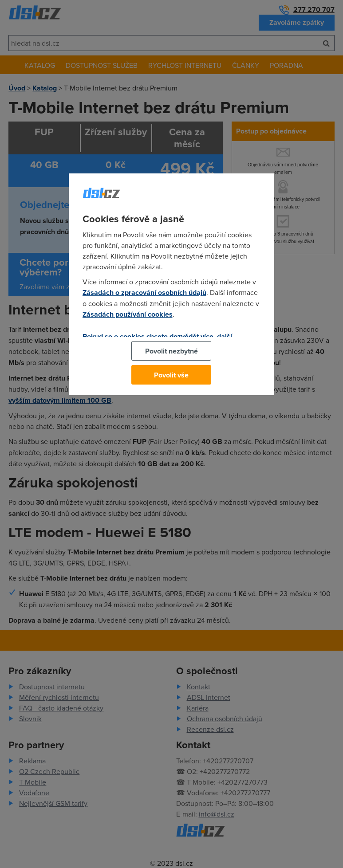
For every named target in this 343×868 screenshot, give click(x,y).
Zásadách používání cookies (128, 314)
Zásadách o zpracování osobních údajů (144, 293)
